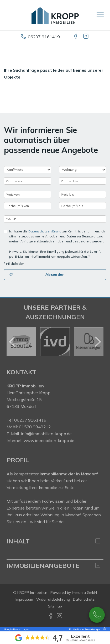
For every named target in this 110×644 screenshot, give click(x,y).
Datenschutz (84, 599)
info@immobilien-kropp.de (46, 434)
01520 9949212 (35, 427)
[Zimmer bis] (83, 181)
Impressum (24, 599)
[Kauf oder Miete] (28, 170)
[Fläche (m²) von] (28, 206)
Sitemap (55, 606)
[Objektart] (83, 170)
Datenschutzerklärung (45, 231)
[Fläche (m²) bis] (83, 206)
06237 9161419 (44, 37)
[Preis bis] (83, 194)
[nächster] (98, 342)
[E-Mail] (55, 219)
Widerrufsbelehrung (53, 599)
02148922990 (97, 615)
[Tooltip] (104, 629)
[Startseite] (55, 15)
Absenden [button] (55, 274)
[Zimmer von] (28, 181)
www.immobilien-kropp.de (49, 440)
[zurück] (12, 342)
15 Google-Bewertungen (80, 640)
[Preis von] (28, 194)
